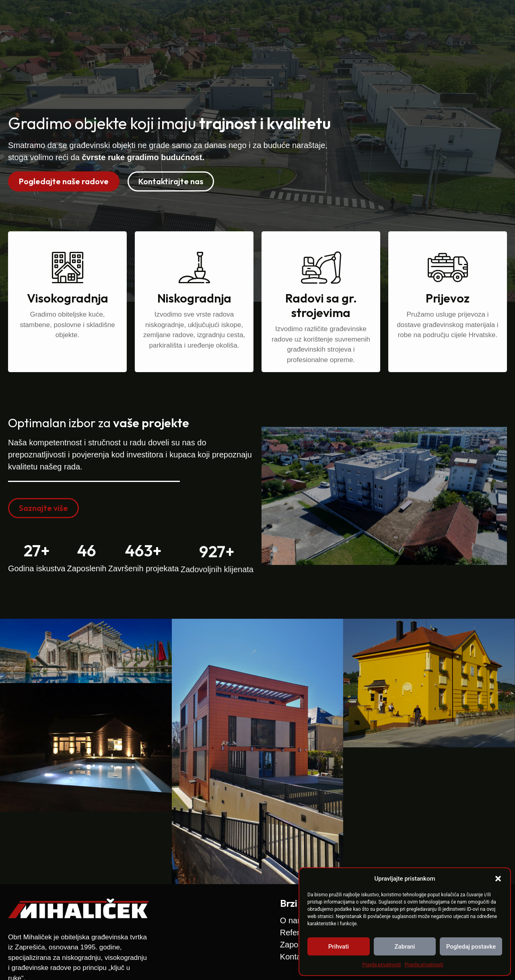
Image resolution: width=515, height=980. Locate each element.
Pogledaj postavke (471, 947)
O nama (290, 20)
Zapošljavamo (394, 20)
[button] (498, 879)
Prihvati (339, 947)
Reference (336, 20)
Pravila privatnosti (382, 965)
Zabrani (405, 947)
